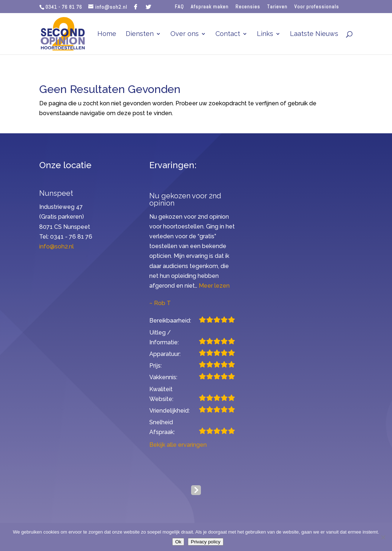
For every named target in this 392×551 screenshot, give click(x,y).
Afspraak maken (210, 7)
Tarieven (277, 7)
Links (265, 34)
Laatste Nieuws (314, 34)
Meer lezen (214, 286)
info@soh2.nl (56, 246)
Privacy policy (205, 542)
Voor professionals (317, 7)
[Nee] (383, 537)
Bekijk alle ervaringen (178, 445)
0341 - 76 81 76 (64, 7)
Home (107, 34)
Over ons (185, 34)
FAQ (179, 7)
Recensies (248, 7)
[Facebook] (136, 7)
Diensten (140, 34)
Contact (228, 34)
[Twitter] (148, 7)
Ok (178, 542)
